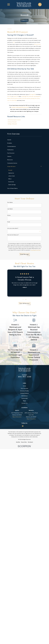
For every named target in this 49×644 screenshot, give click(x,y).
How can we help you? (13, 235)
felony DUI (10, 98)
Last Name (10, 209)
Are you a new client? (13, 228)
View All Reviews (24, 304)
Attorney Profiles (24, 391)
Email (9, 222)
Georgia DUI (33, 94)
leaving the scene (35, 98)
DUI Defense (24, 396)
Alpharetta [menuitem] (11, 173)
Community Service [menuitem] (12, 163)
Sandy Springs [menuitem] (12, 185)
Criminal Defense (24, 393)
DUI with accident (17, 98)
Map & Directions (17, 417)
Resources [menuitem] (10, 160)
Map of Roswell (13, 124)
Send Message (24, 254)
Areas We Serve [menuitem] (11, 166)
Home (24, 386)
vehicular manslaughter (35, 96)
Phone (9, 215)
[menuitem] (18, 442)
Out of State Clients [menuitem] (12, 188)
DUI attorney (37, 44)
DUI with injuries (26, 98)
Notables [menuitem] (10, 143)
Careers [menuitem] (9, 156)
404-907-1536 (24, 377)
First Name (10, 202)
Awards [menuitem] (9, 140)
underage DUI (25, 96)
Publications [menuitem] (10, 150)
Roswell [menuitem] (10, 170)
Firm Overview (24, 389)
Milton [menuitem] (10, 179)
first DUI (9, 96)
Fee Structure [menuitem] (11, 153)
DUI (14, 42)
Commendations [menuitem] (12, 146)
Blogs (24, 401)
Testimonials (24, 398)
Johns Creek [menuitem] (12, 176)
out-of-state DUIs (12, 100)
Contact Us (24, 20)
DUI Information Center (15, 120)
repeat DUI (16, 96)
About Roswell (13, 122)
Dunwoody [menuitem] (11, 182)
